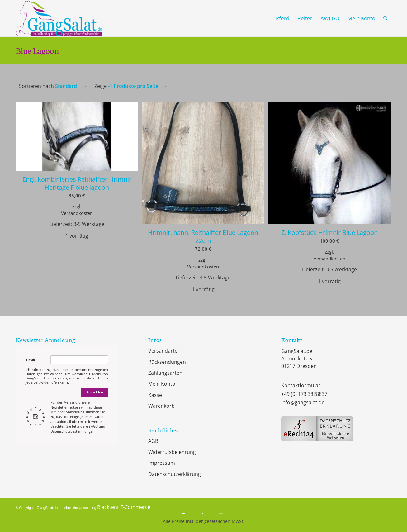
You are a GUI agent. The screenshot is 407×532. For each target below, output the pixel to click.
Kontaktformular (301, 385)
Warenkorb (161, 406)
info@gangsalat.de (303, 402)
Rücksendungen (167, 362)
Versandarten (164, 351)
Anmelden (95, 392)
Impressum (162, 463)
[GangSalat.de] (59, 18)
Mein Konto (162, 384)
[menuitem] (283, 18)
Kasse (155, 395)
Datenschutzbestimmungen (73, 431)
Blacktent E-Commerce (124, 507)
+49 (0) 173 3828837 (304, 394)
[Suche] (385, 18)
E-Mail (30, 359)
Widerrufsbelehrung (172, 452)
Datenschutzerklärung (175, 474)
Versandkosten (77, 213)
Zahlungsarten (165, 373)
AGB (95, 426)
